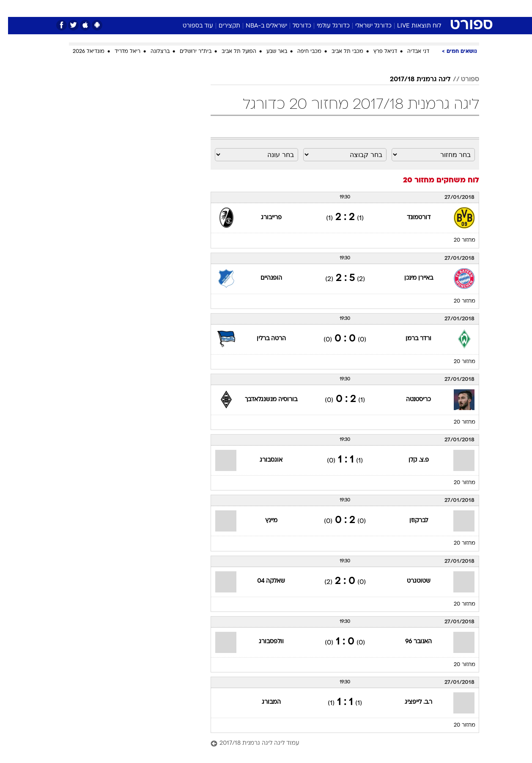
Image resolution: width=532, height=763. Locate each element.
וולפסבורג (263, 642)
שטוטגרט (411, 581)
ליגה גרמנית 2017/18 (412, 80)
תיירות (232, 8)
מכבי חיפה (301, 52)
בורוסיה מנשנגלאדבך (263, 400)
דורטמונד (411, 218)
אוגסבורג (263, 460)
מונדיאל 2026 (81, 52)
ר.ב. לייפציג (410, 702)
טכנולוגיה (200, 8)
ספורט (387, 8)
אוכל (287, 8)
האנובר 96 (410, 642)
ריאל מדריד (119, 52)
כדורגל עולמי (325, 26)
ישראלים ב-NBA (258, 26)
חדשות (416, 8)
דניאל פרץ (377, 52)
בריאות (261, 8)
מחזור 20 (457, 240)
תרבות (359, 8)
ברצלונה (152, 52)
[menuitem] (411, 8)
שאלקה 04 (263, 581)
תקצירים (221, 26)
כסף (309, 8)
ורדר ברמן (410, 339)
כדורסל (294, 26)
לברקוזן (411, 521)
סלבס (333, 8)
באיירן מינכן (411, 278)
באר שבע (269, 52)
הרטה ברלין (263, 339)
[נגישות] (12, 9)
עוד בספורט (190, 26)
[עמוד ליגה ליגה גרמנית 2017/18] (337, 744)
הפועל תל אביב (231, 52)
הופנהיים (263, 278)
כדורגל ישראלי (365, 26)
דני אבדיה (410, 52)
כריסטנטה (410, 400)
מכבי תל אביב (339, 52)
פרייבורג (263, 218)
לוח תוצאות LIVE (411, 26)
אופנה (169, 8)
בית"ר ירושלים (188, 52)
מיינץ (263, 521)
